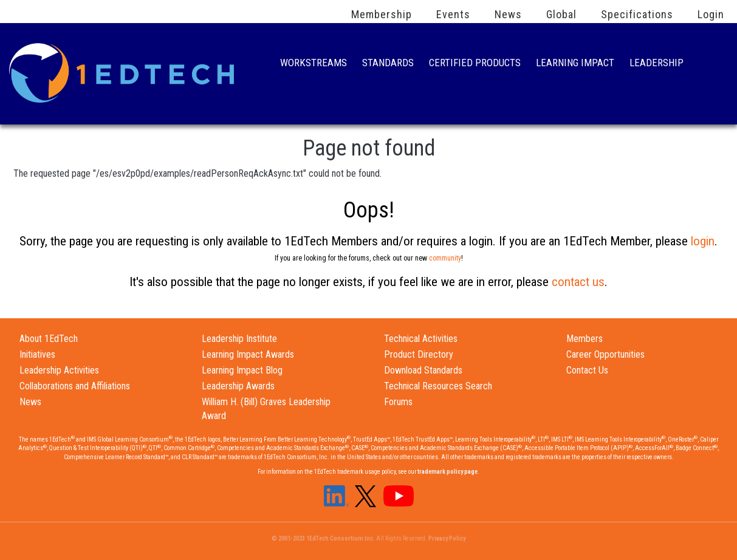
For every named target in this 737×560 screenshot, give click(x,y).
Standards (388, 64)
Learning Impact (575, 64)
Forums (398, 402)
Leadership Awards (238, 386)
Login (711, 15)
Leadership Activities (59, 370)
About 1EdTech (49, 339)
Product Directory (419, 354)
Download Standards (423, 370)
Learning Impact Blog (242, 370)
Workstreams (314, 64)
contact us (578, 282)
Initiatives (37, 354)
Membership (382, 15)
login (703, 241)
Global (561, 15)
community (445, 258)
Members (584, 339)
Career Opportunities (605, 354)
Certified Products (475, 64)
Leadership (656, 64)
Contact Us (587, 370)
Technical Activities (421, 339)
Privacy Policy (447, 538)
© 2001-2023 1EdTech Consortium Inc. (323, 538)
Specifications (637, 15)
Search (711, 64)
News (508, 15)
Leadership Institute (239, 339)
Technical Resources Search (438, 386)
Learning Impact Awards (248, 354)
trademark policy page (447, 472)
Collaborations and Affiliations (75, 386)
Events (453, 15)
